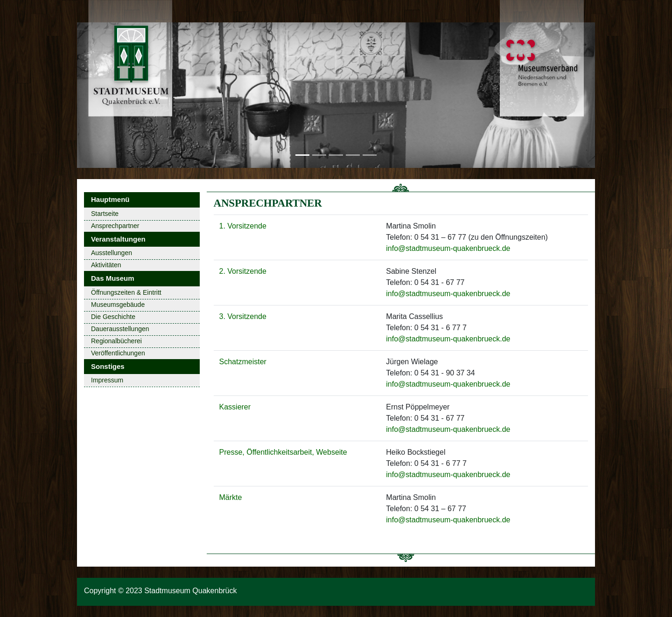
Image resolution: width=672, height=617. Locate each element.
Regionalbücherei (116, 341)
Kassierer (235, 407)
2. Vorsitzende (243, 271)
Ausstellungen (112, 253)
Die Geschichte (113, 317)
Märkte (231, 497)
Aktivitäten (106, 265)
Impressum (107, 380)
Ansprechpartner (115, 226)
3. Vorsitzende (243, 316)
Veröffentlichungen (118, 353)
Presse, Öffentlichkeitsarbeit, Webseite (283, 452)
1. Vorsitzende (243, 226)
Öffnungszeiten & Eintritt (126, 292)
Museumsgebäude (118, 305)
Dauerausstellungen (120, 329)
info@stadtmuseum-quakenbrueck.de (448, 248)
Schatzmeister (243, 362)
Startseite (105, 214)
